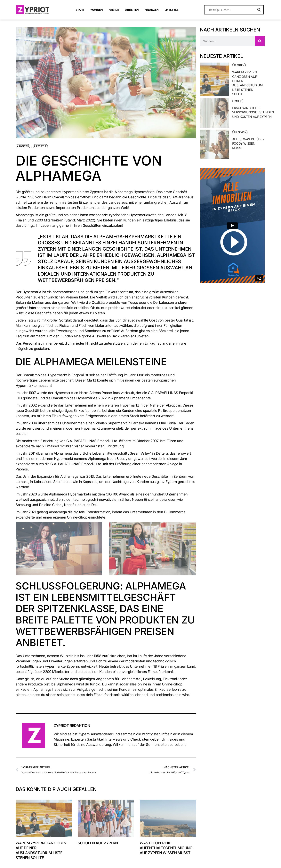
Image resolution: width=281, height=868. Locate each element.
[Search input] (232, 10)
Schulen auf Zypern (98, 843)
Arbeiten (23, 146)
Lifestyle (40, 146)
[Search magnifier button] (259, 10)
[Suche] (260, 41)
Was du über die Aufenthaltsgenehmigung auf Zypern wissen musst (166, 848)
